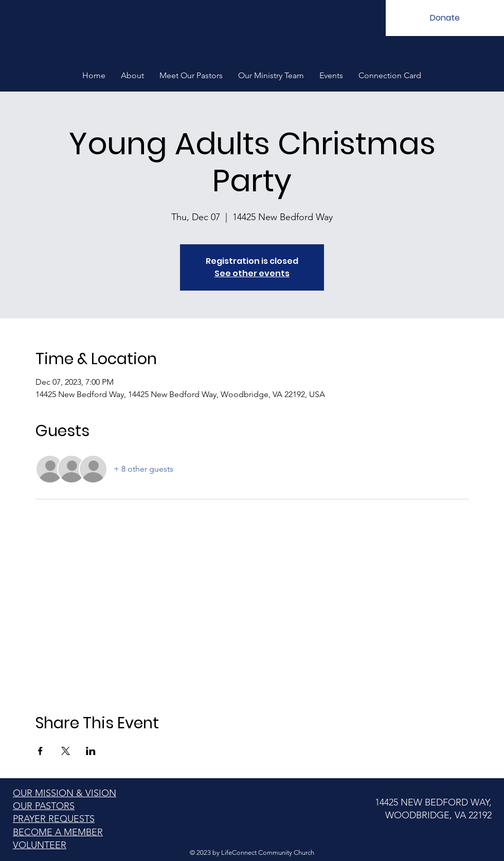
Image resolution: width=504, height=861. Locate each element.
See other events (252, 273)
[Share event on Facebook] (40, 751)
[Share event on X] (66, 751)
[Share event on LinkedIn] (91, 751)
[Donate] (445, 18)
